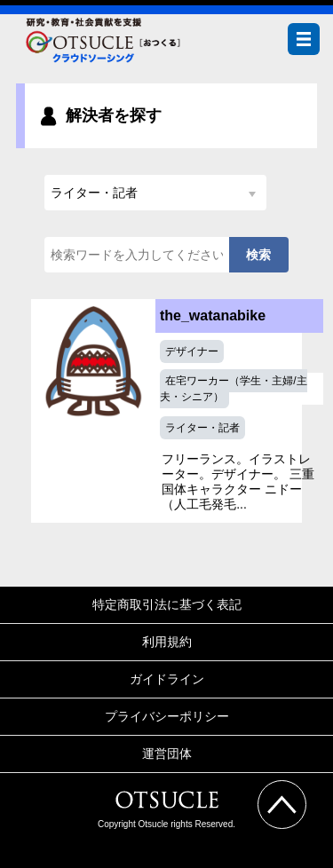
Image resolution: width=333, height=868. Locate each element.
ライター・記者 (202, 428)
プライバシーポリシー (167, 716)
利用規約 (167, 642)
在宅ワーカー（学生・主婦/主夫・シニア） (233, 389)
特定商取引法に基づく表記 (167, 604)
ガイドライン (167, 679)
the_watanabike (213, 316)
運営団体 (167, 754)
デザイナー (192, 351)
